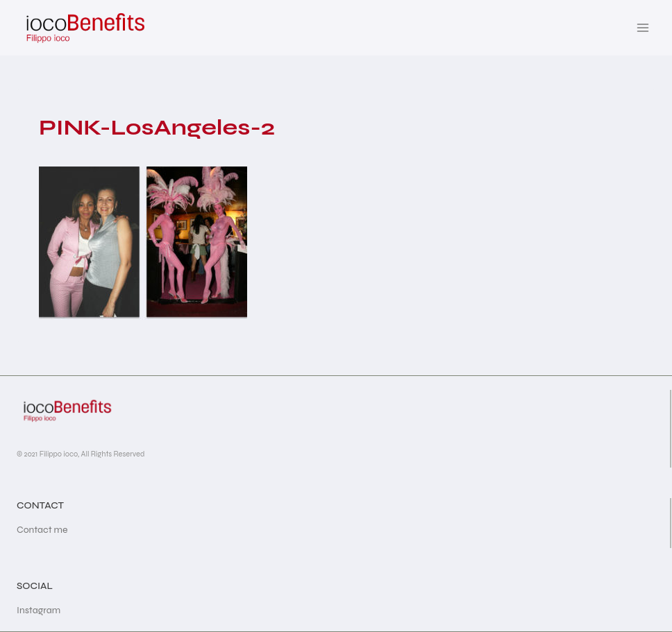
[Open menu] (642, 27)
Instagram (39, 610)
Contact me (42, 530)
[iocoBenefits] (84, 28)
